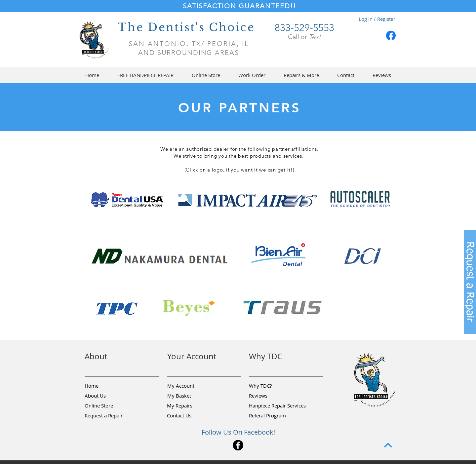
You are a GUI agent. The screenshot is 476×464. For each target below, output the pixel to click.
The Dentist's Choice (186, 27)
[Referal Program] (278, 415)
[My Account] (191, 386)
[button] (206, 75)
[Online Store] (108, 406)
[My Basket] (191, 396)
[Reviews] (272, 396)
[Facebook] (391, 36)
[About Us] (108, 396)
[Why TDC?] (272, 386)
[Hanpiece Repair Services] (278, 406)
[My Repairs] (190, 406)
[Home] (108, 386)
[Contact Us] (190, 415)
